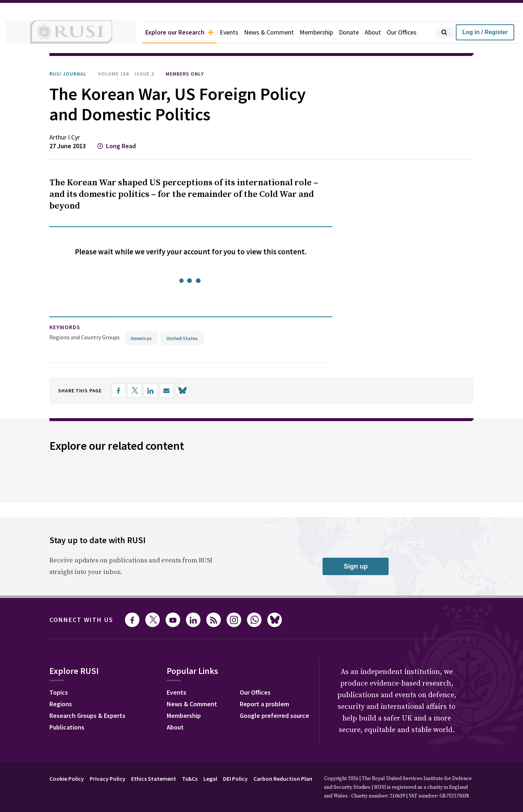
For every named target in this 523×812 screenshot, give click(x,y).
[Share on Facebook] (118, 391)
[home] (71, 32)
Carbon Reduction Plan (283, 779)
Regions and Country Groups (85, 337)
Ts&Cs (190, 779)
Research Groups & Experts (87, 716)
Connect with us (81, 620)
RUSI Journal (68, 74)
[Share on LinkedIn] (150, 391)
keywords (65, 327)
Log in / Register (485, 32)
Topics (59, 692)
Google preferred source (274, 716)
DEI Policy (235, 779)
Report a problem (264, 704)
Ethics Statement (154, 779)
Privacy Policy (108, 779)
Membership (316, 32)
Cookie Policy (67, 779)
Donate (349, 32)
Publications (67, 727)
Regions (61, 704)
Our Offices (402, 32)
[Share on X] (134, 391)
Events (229, 32)
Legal (210, 779)
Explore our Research (180, 32)
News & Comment (269, 32)
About (373, 32)
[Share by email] (166, 391)
